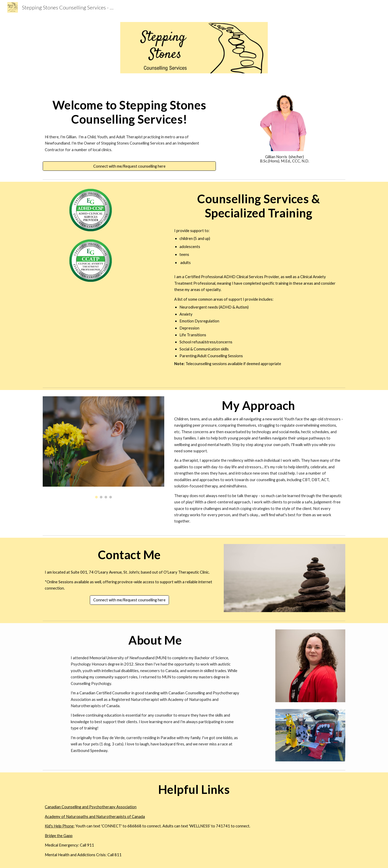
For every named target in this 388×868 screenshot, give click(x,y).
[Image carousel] (103, 447)
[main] (129, 112)
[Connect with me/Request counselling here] (129, 166)
